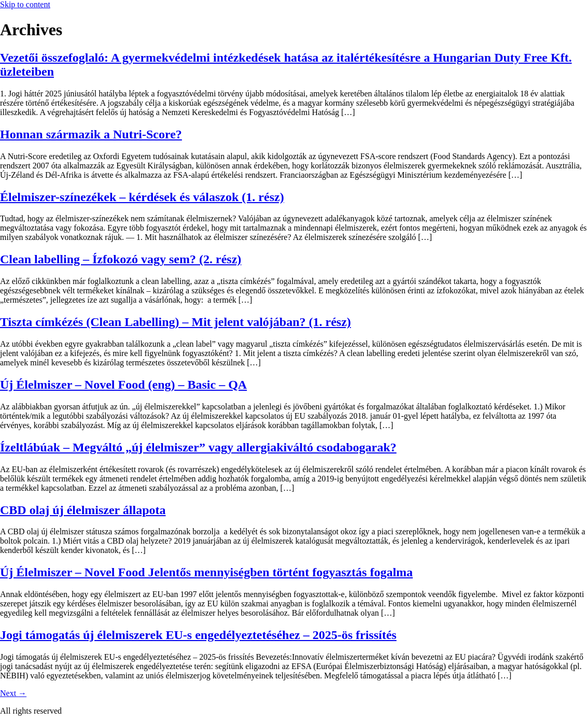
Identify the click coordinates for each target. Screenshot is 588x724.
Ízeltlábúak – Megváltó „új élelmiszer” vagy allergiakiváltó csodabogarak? (198, 447)
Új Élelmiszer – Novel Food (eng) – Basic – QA (123, 385)
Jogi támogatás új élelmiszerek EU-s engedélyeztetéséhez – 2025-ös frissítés (198, 635)
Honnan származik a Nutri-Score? (91, 134)
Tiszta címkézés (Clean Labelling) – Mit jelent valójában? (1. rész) (176, 322)
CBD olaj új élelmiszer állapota (83, 510)
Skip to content (25, 4)
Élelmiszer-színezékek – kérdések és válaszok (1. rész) (142, 197)
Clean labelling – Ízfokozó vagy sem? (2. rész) (121, 259)
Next (13, 693)
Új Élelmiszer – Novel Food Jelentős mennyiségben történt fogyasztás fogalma (206, 572)
